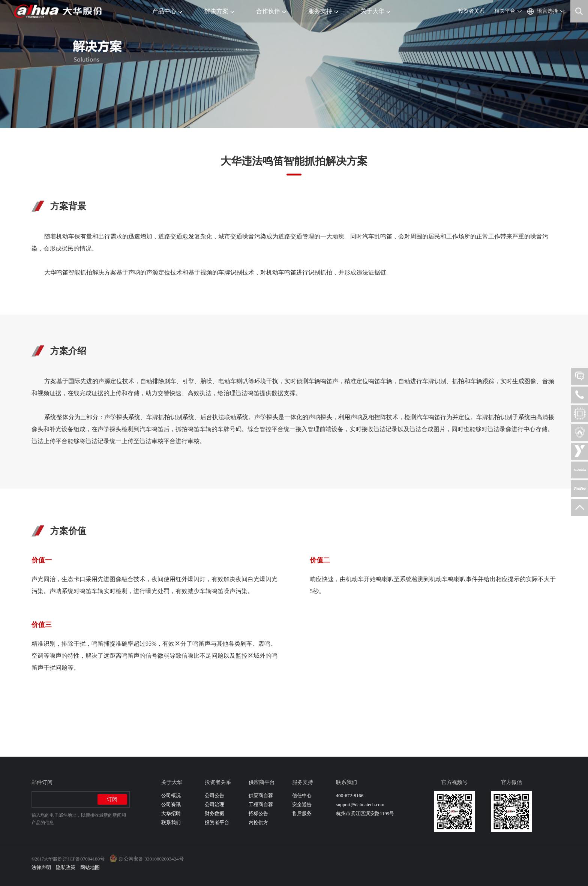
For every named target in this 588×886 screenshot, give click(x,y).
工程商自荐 (261, 804)
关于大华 (375, 11)
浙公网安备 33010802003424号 (151, 859)
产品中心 (167, 11)
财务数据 (214, 813)
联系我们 (171, 822)
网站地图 (90, 867)
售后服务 (302, 813)
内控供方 (258, 822)
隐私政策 (66, 867)
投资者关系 (471, 11)
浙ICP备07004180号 (84, 859)
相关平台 (505, 11)
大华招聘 (171, 813)
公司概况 (171, 795)
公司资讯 (171, 804)
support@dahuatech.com (360, 804)
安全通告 (302, 804)
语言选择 (547, 11)
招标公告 (258, 813)
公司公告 (214, 795)
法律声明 (41, 867)
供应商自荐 (261, 795)
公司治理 (214, 804)
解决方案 (219, 11)
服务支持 (323, 11)
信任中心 (302, 795)
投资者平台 (217, 822)
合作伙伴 (271, 11)
